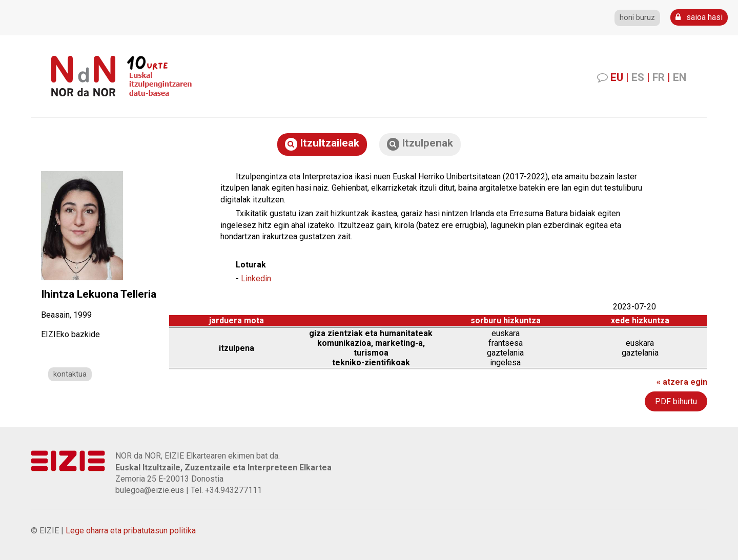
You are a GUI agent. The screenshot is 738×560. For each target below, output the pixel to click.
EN (680, 77)
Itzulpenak (420, 144)
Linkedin (256, 278)
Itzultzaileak (322, 144)
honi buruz (637, 18)
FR (659, 77)
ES (638, 77)
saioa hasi (699, 17)
